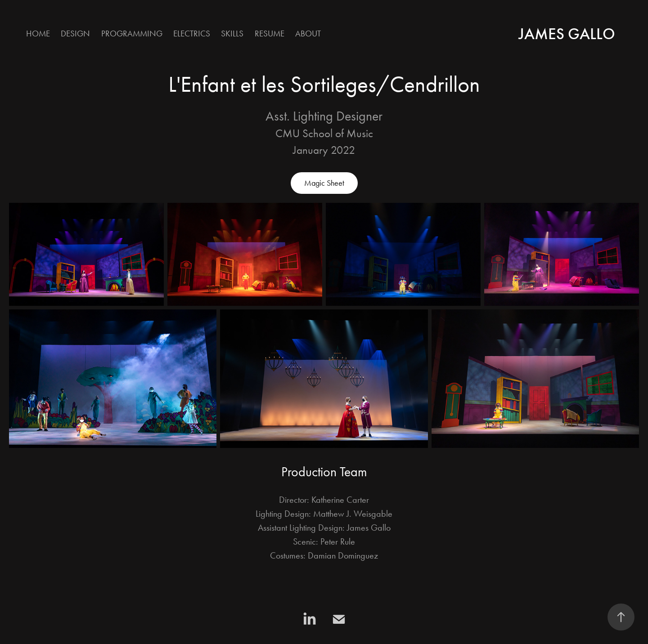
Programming (132, 34)
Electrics (192, 34)
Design (75, 34)
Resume (270, 34)
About (308, 34)
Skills (232, 34)
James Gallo (567, 34)
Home (38, 34)
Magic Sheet (324, 183)
